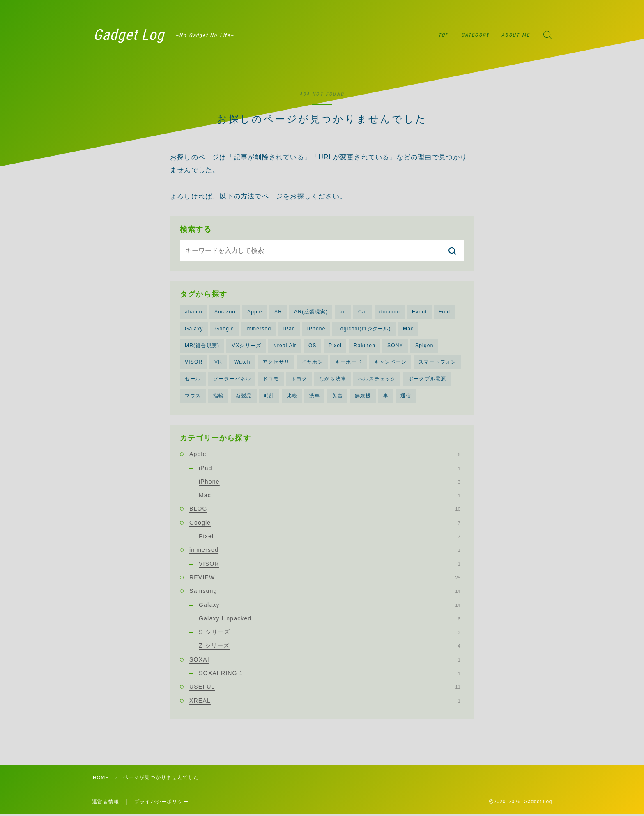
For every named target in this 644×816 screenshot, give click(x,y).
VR (218, 363)
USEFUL (325, 689)
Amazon (225, 312)
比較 (292, 397)
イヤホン (312, 363)
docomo (390, 312)
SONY (395, 346)
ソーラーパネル (232, 380)
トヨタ (299, 380)
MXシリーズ (246, 346)
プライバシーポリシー (161, 804)
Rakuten (365, 346)
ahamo (194, 312)
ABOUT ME (516, 35)
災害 (338, 397)
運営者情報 (106, 804)
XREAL (325, 702)
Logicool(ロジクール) (364, 329)
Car (363, 312)
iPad (289, 329)
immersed (258, 329)
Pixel (335, 346)
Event (420, 312)
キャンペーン (390, 363)
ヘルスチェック (377, 380)
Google (225, 329)
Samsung (325, 593)
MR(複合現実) (202, 346)
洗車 (315, 397)
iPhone (316, 329)
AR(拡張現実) (311, 312)
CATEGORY (475, 35)
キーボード (349, 363)
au (343, 312)
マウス (193, 397)
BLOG (325, 511)
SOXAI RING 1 (330, 675)
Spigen (424, 346)
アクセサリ (276, 363)
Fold (444, 312)
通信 (406, 397)
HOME (101, 779)
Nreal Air (285, 346)
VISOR (194, 363)
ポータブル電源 (427, 380)
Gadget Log (133, 35)
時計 (269, 397)
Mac (408, 329)
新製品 (244, 397)
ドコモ (271, 380)
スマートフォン (437, 363)
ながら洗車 (333, 380)
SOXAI (325, 661)
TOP (444, 35)
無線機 (363, 397)
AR (278, 312)
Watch (242, 363)
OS (313, 346)
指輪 (218, 397)
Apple (255, 312)
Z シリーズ (330, 648)
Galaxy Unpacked (330, 620)
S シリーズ (330, 634)
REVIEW (325, 579)
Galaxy (194, 329)
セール (193, 380)
